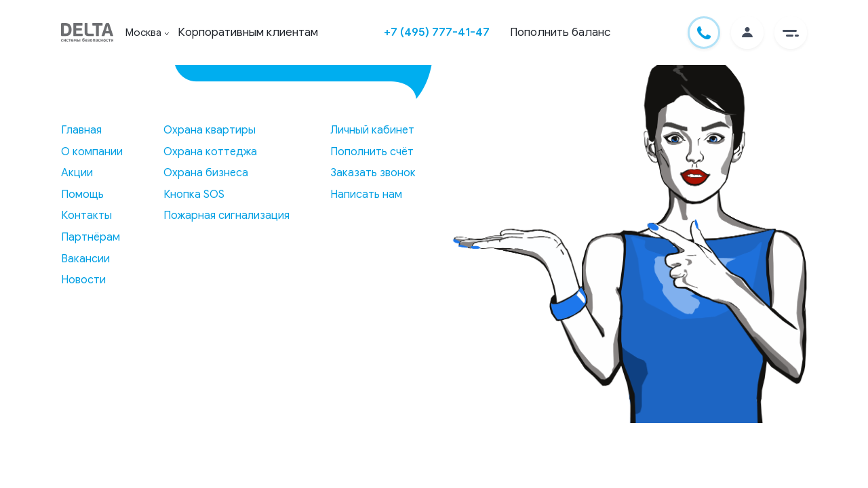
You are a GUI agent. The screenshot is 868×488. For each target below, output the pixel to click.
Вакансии (85, 259)
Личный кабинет (372, 130)
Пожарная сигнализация (226, 216)
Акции (77, 173)
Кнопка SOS (194, 195)
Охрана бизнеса (206, 173)
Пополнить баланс (560, 32)
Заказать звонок (373, 173)
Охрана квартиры (210, 130)
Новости (83, 280)
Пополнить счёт (372, 152)
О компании (92, 152)
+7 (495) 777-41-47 (437, 32)
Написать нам (366, 195)
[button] (791, 33)
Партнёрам (91, 237)
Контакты (86, 216)
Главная (81, 130)
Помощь (82, 195)
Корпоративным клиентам (248, 32)
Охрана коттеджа (210, 152)
